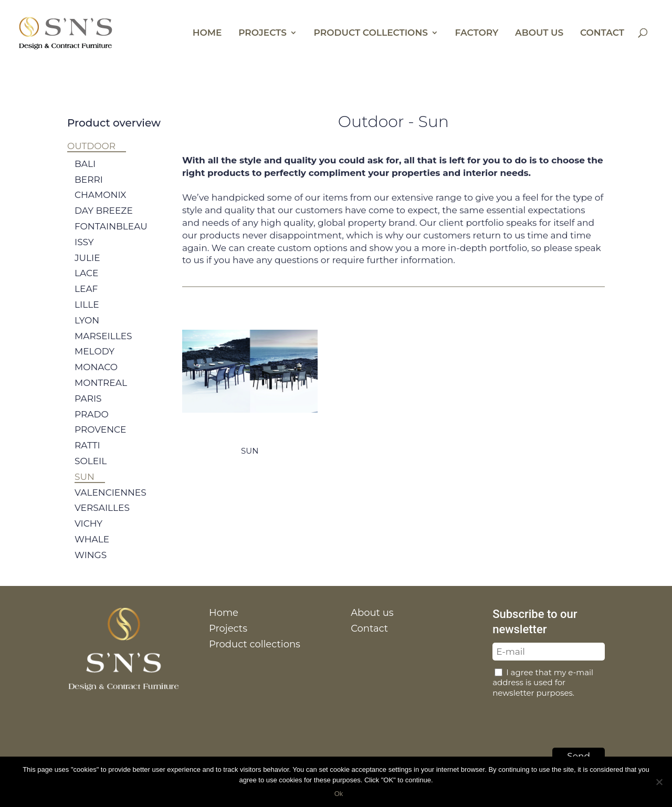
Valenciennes (111, 502)
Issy (84, 252)
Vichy (88, 533)
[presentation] (572, 720)
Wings (91, 565)
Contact (602, 33)
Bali (85, 174)
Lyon (87, 330)
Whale (92, 549)
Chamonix (100, 205)
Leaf (86, 299)
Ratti (87, 455)
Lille (87, 315)
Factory (477, 33)
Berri (89, 190)
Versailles (102, 518)
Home (207, 33)
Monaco (96, 377)
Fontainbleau (111, 236)
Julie (87, 268)
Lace (86, 284)
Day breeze (104, 221)
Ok (339, 794)
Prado (92, 424)
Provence (100, 439)
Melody (94, 361)
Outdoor (91, 146)
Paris (88, 408)
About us (539, 33)
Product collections (371, 33)
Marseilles (103, 346)
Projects (262, 33)
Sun (85, 487)
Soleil (91, 471)
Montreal (101, 393)
